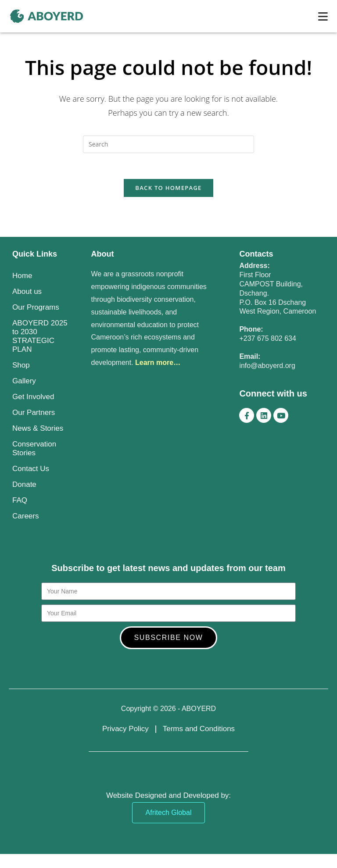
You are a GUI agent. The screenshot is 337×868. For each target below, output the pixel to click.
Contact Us (31, 470)
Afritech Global (169, 813)
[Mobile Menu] (323, 16)
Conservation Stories (34, 449)
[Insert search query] (168, 144)
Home (22, 277)
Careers (25, 517)
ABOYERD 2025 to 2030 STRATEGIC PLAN (40, 337)
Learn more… (158, 363)
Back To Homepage (168, 189)
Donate (24, 485)
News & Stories (38, 429)
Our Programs (36, 308)
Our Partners (34, 413)
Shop (21, 366)
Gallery (24, 382)
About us (27, 292)
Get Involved (33, 398)
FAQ (20, 501)
